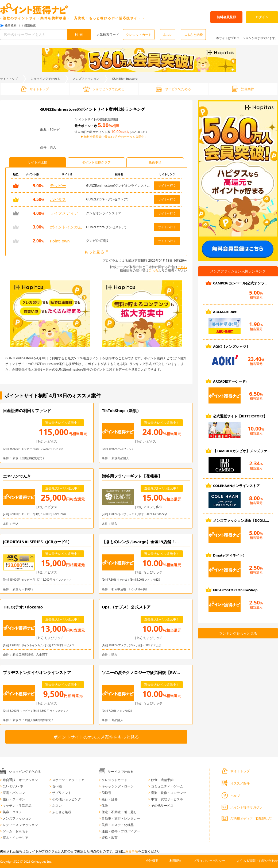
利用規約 (176, 861)
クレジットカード (139, 35)
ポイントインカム (66, 227)
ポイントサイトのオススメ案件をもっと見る (96, 737)
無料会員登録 (226, 17)
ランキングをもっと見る (238, 633)
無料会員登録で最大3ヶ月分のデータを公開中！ (116, 137)
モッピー (58, 185)
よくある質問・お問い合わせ (257, 861)
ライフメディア (64, 213)
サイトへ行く (167, 185)
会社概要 (152, 861)
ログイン (262, 17)
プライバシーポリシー (209, 861)
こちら (182, 267)
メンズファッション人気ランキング (238, 271)
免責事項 (132, 851)
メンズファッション (86, 79)
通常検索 (11, 26)
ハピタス (58, 199)
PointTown (60, 241)
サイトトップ (9, 79)
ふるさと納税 (193, 35)
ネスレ (168, 35)
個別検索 (30, 26)
